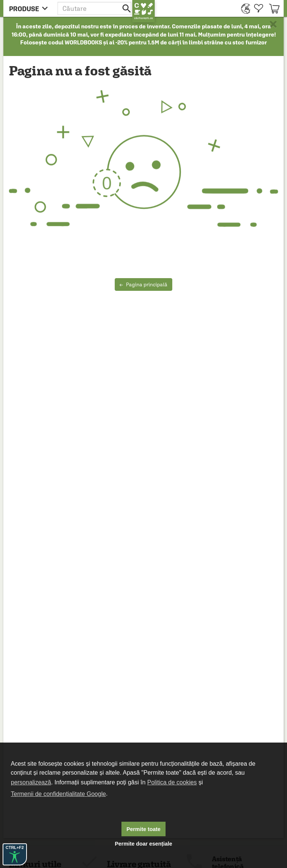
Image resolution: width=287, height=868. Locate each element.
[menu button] (30, 8)
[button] (95, 8)
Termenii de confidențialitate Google (58, 794)
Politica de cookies (172, 782)
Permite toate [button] (143, 829)
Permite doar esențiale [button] (143, 844)
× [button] (273, 24)
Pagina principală (143, 284)
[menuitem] (244, 8)
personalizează (31, 782)
